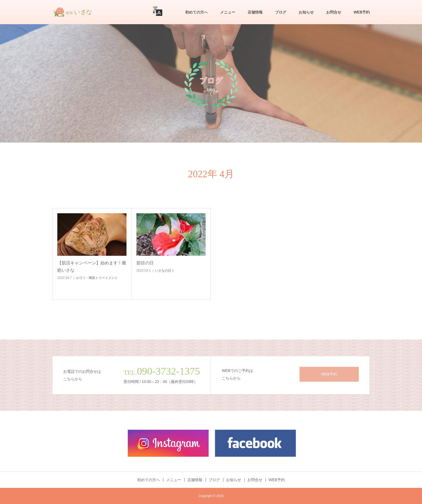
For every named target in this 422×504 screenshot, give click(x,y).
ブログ (281, 12)
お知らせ (306, 12)
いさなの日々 (165, 271)
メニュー (228, 12)
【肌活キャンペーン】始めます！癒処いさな (92, 267)
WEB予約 (362, 12)
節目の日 (145, 263)
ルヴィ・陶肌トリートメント (97, 278)
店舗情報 (255, 12)
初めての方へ (196, 12)
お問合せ (334, 12)
